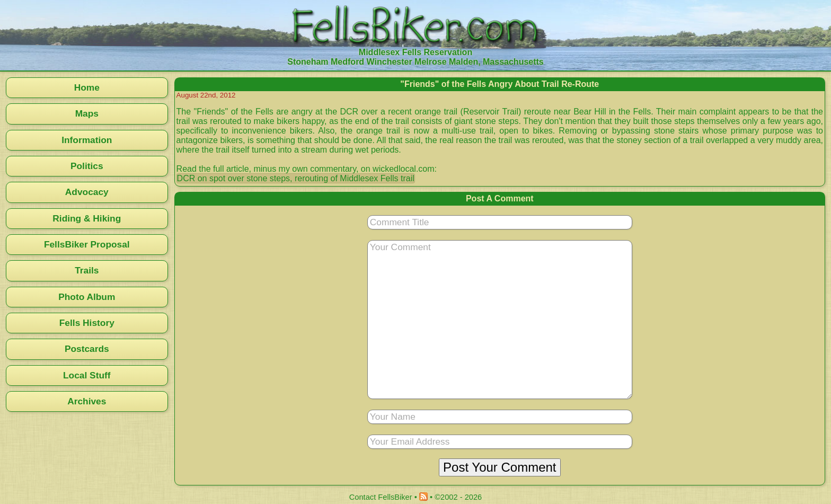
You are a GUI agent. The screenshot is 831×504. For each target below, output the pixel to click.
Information (87, 140)
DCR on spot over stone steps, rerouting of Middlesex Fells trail (296, 178)
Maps (87, 113)
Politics (87, 166)
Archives (87, 401)
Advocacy (87, 192)
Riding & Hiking (87, 218)
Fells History (87, 323)
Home (87, 87)
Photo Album (87, 297)
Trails (87, 270)
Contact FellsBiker (381, 497)
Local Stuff (87, 375)
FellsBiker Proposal (87, 244)
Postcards (87, 349)
